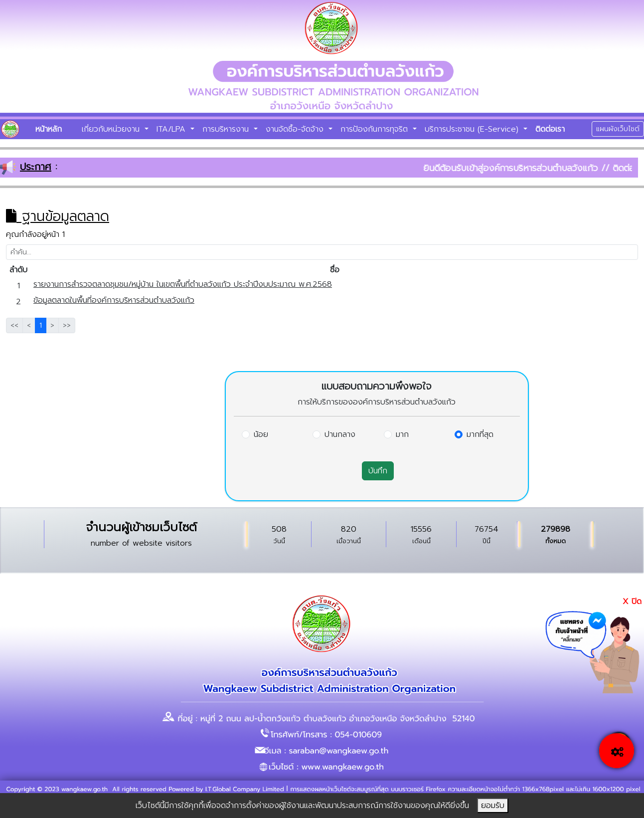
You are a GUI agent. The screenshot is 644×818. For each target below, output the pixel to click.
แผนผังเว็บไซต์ (618, 129)
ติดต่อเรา (550, 129)
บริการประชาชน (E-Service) (473, 129)
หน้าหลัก (49, 129)
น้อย (261, 434)
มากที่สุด (480, 434)
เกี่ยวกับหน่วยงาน (112, 129)
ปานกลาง (340, 434)
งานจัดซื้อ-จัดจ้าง (296, 129)
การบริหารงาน (227, 129)
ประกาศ (36, 167)
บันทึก (378, 471)
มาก (402, 434)
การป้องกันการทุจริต (376, 129)
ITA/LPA (172, 129)
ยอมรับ (493, 806)
